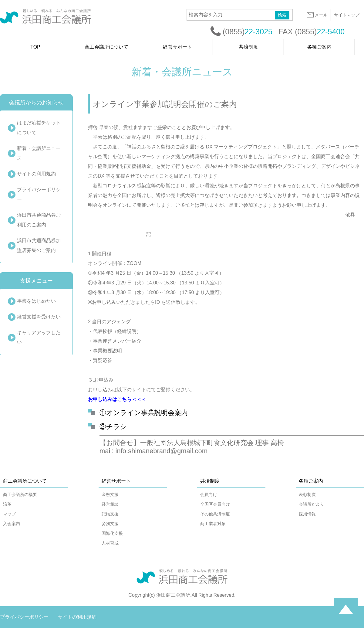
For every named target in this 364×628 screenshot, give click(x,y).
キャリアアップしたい (39, 337)
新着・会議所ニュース (39, 153)
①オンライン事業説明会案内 (144, 413)
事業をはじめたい (36, 301)
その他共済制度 (215, 514)
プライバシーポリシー (39, 194)
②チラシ (113, 427)
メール (317, 15)
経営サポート (177, 47)
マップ (9, 514)
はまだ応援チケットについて (39, 128)
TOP (35, 47)
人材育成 (110, 543)
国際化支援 (112, 533)
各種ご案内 (319, 47)
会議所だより (312, 504)
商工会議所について (106, 47)
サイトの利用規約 (36, 174)
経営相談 (110, 504)
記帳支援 (110, 514)
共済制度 (248, 47)
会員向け (209, 494)
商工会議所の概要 (20, 494)
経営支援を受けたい (39, 317)
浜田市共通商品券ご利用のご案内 (39, 220)
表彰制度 (307, 494)
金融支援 (110, 494)
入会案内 (12, 524)
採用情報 (307, 514)
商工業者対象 (213, 524)
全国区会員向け (215, 504)
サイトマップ (347, 15)
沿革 (7, 504)
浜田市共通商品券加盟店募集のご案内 (39, 245)
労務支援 (110, 524)
